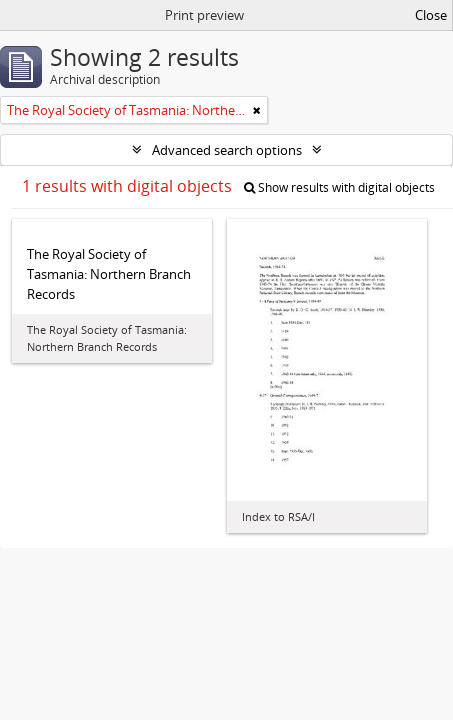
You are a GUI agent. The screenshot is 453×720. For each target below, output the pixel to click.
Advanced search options (227, 150)
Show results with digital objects (339, 187)
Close (431, 15)
